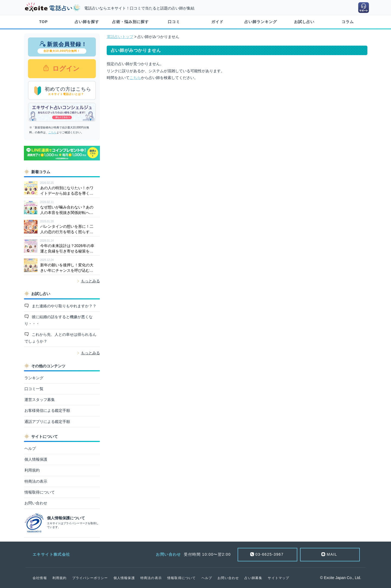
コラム (348, 22)
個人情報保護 (36, 459)
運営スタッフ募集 (40, 400)
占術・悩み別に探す (130, 22)
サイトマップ (278, 578)
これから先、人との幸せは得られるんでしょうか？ (61, 338)
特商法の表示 (36, 481)
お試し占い (304, 22)
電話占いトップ (120, 37)
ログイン (65, 69)
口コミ (174, 22)
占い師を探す (87, 22)
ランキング (34, 378)
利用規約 (32, 470)
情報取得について (40, 492)
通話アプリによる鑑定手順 (47, 422)
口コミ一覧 (34, 389)
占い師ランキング (261, 22)
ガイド (217, 22)
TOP (43, 22)
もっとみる (90, 281)
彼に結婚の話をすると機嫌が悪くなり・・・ (59, 320)
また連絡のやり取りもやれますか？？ (64, 306)
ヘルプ (30, 448)
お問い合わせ (36, 503)
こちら (52, 132)
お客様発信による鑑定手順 (47, 410)
